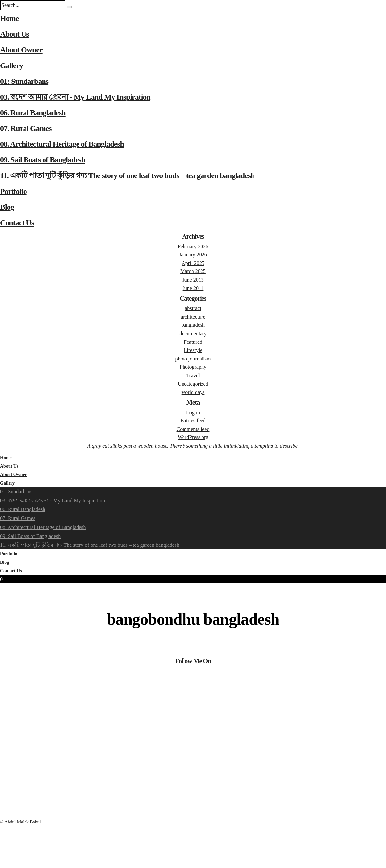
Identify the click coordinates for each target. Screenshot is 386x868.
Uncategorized (193, 384)
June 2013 (193, 280)
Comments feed (193, 429)
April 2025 (193, 263)
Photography (193, 367)
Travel (193, 375)
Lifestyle (193, 350)
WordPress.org (193, 437)
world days (193, 392)
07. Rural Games (26, 128)
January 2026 (193, 255)
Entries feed (193, 421)
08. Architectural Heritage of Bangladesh (62, 144)
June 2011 (193, 288)
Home (9, 18)
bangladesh (193, 325)
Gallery (11, 65)
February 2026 (193, 246)
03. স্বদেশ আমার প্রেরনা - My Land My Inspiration (75, 97)
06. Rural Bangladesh (33, 113)
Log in (193, 412)
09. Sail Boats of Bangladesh (43, 160)
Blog (7, 207)
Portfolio (13, 191)
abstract (193, 308)
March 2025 (193, 271)
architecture (193, 317)
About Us (15, 34)
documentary (193, 333)
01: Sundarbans (24, 81)
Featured (193, 342)
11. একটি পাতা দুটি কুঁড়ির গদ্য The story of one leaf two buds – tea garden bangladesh (127, 175)
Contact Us (17, 223)
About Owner (21, 50)
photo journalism (193, 359)
